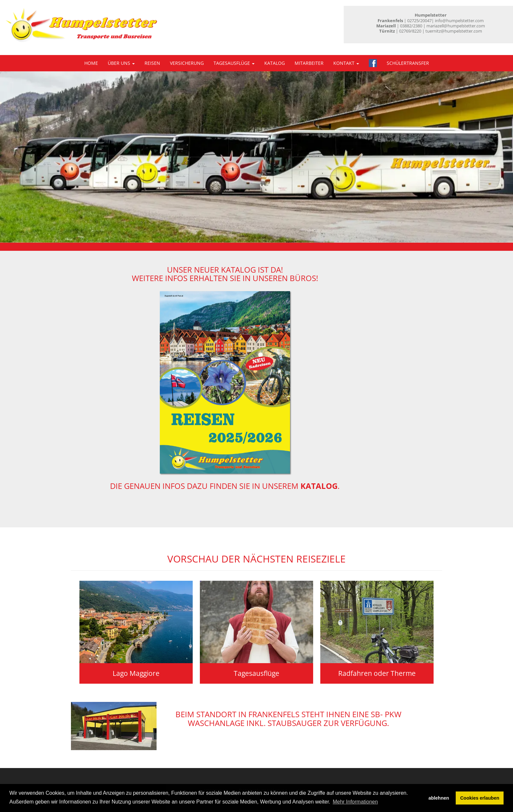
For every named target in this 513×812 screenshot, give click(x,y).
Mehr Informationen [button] (355, 802)
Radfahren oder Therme (377, 673)
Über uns (121, 63)
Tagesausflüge (234, 63)
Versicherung (187, 63)
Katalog (275, 63)
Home (91, 63)
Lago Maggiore (136, 673)
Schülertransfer (408, 63)
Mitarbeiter (309, 63)
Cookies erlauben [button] (480, 798)
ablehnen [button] (439, 798)
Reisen (152, 63)
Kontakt (346, 63)
